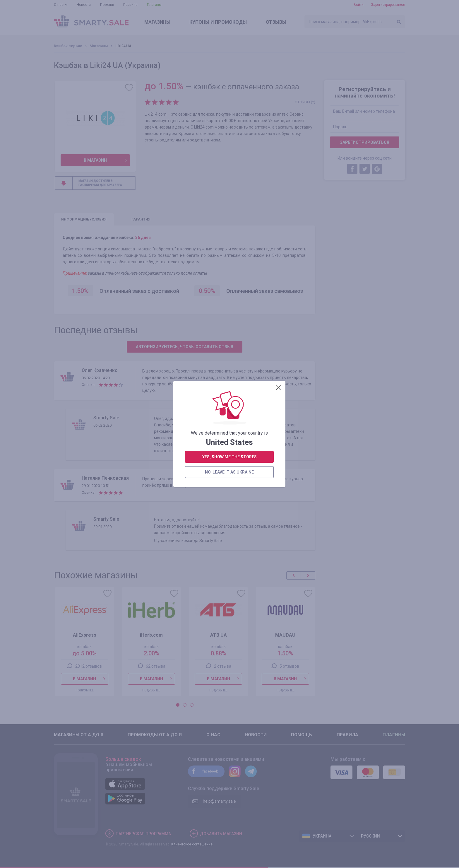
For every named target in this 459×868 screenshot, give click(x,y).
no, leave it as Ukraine (229, 181)
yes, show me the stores (229, 165)
